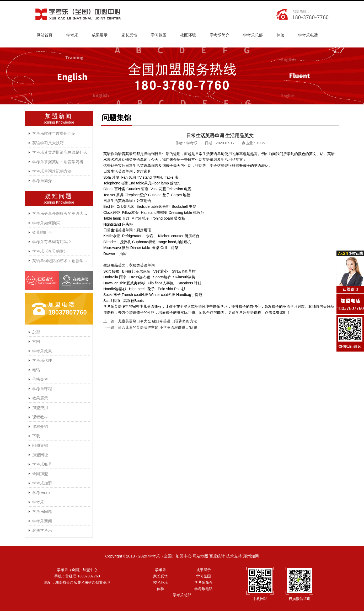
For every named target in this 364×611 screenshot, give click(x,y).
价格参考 (40, 379)
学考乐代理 (42, 361)
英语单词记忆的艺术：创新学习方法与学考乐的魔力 (77, 261)
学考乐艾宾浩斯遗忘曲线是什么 (60, 153)
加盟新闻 (59, 116)
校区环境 (190, 35)
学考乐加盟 (42, 483)
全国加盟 (40, 474)
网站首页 (45, 35)
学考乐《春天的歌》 (50, 251)
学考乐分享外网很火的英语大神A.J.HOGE (69, 214)
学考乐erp (41, 493)
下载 (36, 436)
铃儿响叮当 (42, 233)
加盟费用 (40, 408)
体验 (284, 35)
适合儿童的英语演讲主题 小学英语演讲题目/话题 (158, 328)
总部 (36, 332)
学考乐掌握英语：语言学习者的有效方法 (68, 162)
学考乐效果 (42, 351)
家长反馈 (131, 35)
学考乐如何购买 (46, 223)
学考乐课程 (42, 389)
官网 (36, 342)
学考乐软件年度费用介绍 (54, 134)
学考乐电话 (312, 35)
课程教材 (40, 417)
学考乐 (73, 35)
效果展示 (40, 398)
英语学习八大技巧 (48, 143)
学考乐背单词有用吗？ (52, 242)
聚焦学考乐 (42, 531)
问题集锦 (40, 446)
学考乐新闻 (42, 521)
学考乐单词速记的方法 (52, 171)
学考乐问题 (42, 512)
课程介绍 (40, 427)
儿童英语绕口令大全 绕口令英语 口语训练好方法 (158, 321)
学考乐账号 (42, 464)
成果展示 (101, 35)
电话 (36, 370)
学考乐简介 (222, 35)
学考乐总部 (256, 35)
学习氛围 (160, 35)
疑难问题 (59, 196)
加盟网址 (40, 455)
